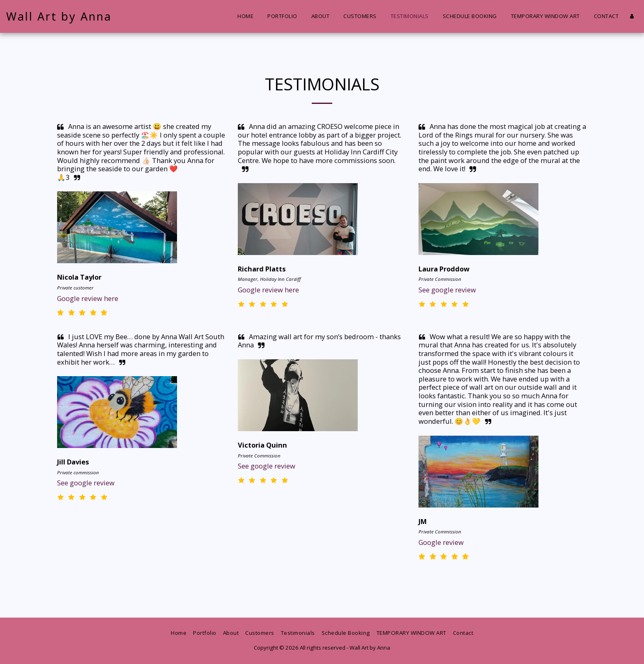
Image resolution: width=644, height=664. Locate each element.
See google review (447, 290)
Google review (441, 542)
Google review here (88, 298)
